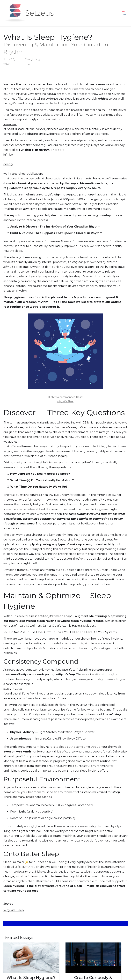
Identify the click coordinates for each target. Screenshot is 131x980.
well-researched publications (23, 174)
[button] (124, 13)
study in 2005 (13, 689)
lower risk (10, 124)
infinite (8, 155)
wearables (10, 442)
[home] (29, 13)
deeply (8, 164)
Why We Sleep (65, 401)
